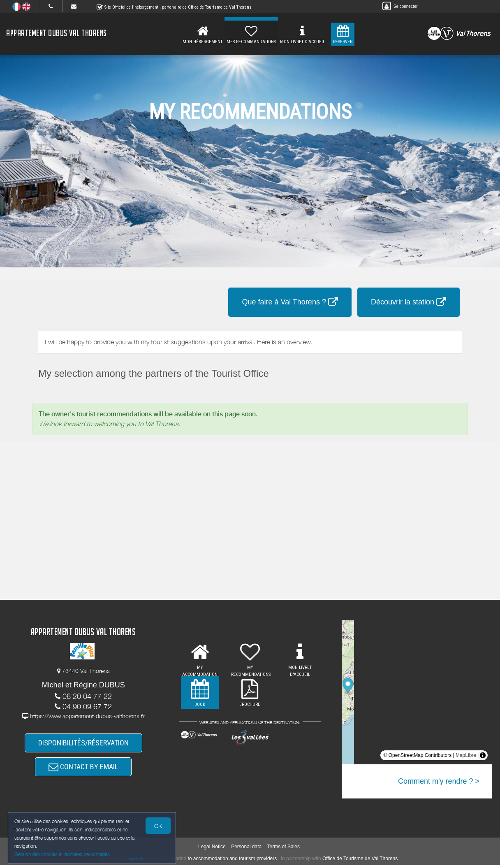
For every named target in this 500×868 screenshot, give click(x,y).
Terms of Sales (284, 849)
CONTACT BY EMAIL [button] (83, 769)
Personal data (246, 849)
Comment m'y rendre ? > (439, 781)
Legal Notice (212, 849)
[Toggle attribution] (483, 755)
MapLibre (466, 755)
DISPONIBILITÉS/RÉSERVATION (83, 744)
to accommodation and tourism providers (233, 862)
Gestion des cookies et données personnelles (62, 854)
